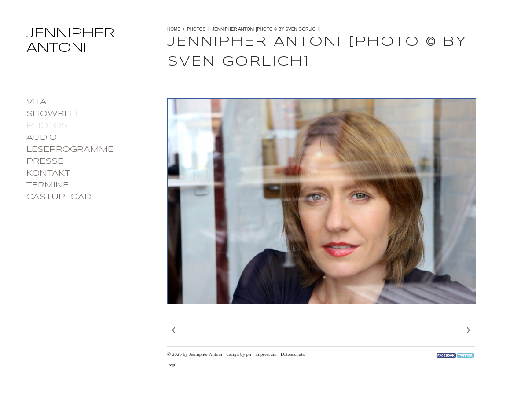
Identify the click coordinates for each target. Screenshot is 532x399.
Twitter (466, 355)
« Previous (174, 330)
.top (171, 365)
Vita (37, 102)
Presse (45, 161)
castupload (59, 197)
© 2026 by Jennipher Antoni (195, 354)
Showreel (54, 114)
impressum (266, 354)
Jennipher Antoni (92, 44)
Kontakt (48, 173)
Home (174, 29)
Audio (42, 138)
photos (47, 126)
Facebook (446, 355)
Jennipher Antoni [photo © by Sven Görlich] (266, 29)
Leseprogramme (70, 150)
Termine (48, 185)
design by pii (239, 354)
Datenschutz (293, 354)
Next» (468, 330)
